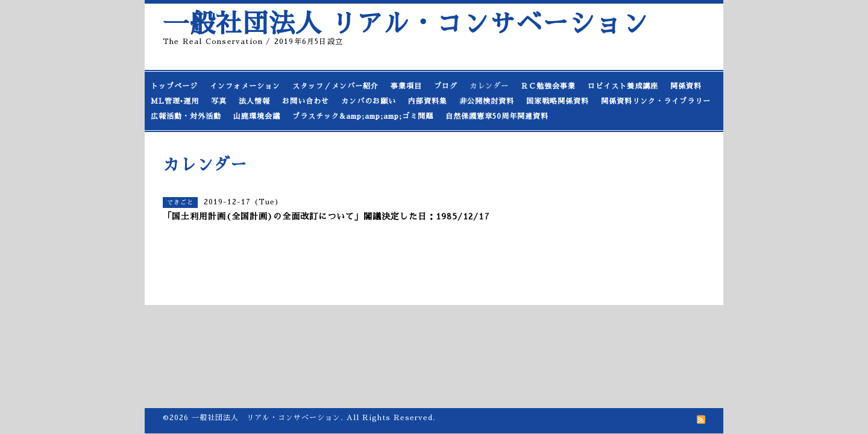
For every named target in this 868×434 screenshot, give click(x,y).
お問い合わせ (306, 101)
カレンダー (489, 86)
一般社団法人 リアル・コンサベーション (406, 24)
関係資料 (686, 86)
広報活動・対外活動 (186, 116)
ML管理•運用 (175, 101)
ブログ (446, 86)
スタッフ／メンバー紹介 (335, 86)
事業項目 (406, 86)
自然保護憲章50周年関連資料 (497, 116)
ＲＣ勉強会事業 (548, 86)
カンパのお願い (369, 101)
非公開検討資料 (487, 101)
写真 (219, 101)
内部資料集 (428, 101)
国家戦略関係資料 (558, 101)
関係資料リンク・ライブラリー (656, 101)
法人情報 (254, 101)
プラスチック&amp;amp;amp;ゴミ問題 (363, 116)
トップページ (174, 86)
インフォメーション (245, 86)
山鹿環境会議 (257, 116)
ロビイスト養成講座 (623, 86)
